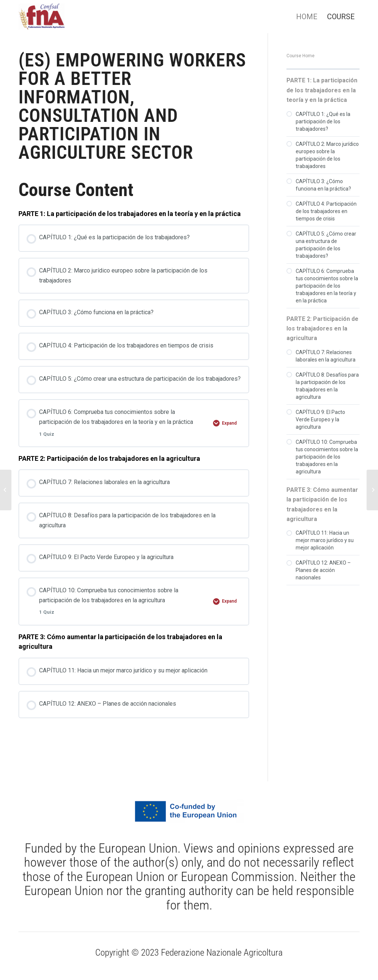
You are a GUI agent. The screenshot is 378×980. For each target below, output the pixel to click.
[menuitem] (307, 17)
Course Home (300, 56)
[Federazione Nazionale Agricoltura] (42, 17)
